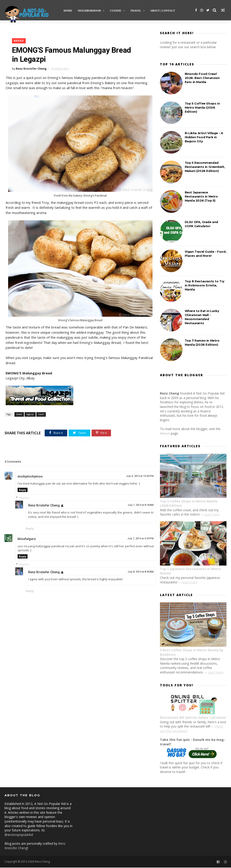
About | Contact (163, 10)
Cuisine (116, 10)
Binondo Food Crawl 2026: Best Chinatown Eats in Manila (202, 78)
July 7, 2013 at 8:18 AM (138, 506)
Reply (23, 491)
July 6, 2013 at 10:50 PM (137, 477)
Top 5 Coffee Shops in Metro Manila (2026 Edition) (202, 108)
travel (41, 415)
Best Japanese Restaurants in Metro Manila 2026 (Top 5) (201, 197)
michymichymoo (30, 477)
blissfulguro (27, 540)
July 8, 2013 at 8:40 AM (138, 573)
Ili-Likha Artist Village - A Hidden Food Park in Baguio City (204, 137)
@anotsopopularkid (19, 835)
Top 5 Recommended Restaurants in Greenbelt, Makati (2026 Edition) (205, 167)
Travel (136, 10)
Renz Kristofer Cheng (44, 506)
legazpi (30, 415)
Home (68, 10)
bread (19, 41)
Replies (24, 499)
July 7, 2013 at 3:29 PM (137, 540)
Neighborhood (89, 10)
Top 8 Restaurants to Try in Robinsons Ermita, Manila (205, 285)
